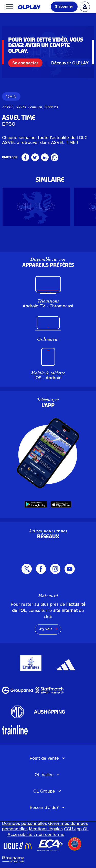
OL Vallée (44, 775)
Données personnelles (24, 824)
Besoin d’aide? (44, 808)
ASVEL (8, 107)
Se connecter (25, 63)
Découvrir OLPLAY (70, 63)
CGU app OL (76, 829)
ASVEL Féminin (29, 107)
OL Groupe (44, 791)
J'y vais (46, 629)
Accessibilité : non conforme (36, 835)
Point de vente (44, 758)
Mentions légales (46, 829)
